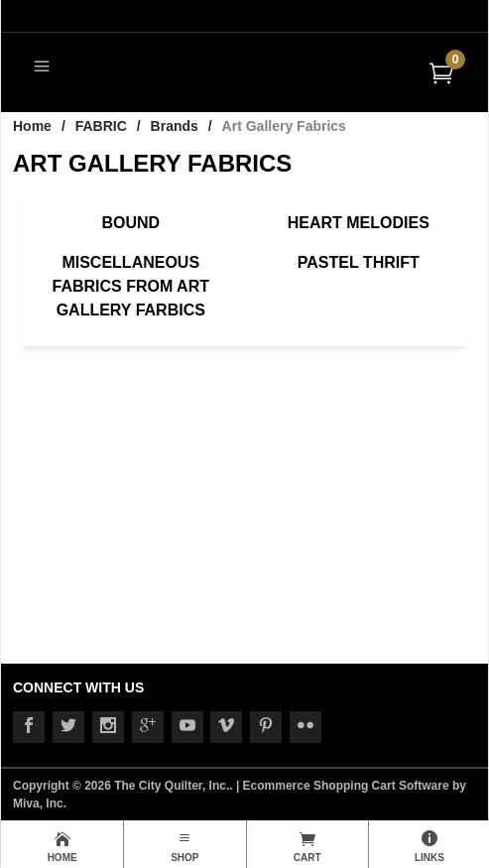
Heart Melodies (359, 223)
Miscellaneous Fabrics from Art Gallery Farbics (130, 286)
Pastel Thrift (359, 262)
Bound (130, 223)
